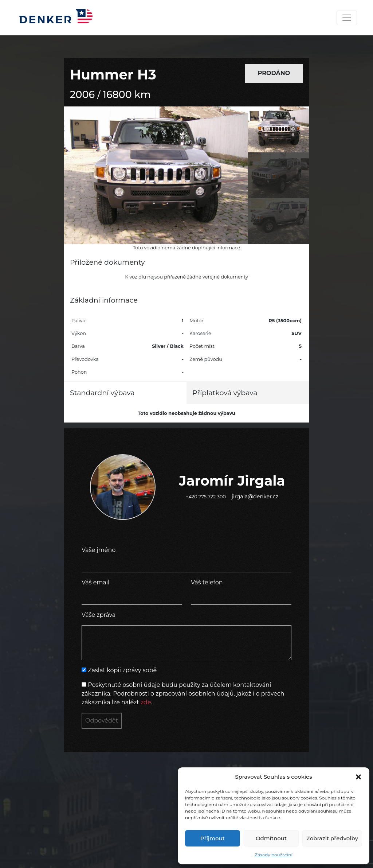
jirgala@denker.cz (255, 497)
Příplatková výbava (225, 393)
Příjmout (213, 838)
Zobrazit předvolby (332, 838)
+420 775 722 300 (206, 497)
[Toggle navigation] (347, 18)
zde (146, 702)
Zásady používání (273, 855)
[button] (358, 777)
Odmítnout (271, 838)
